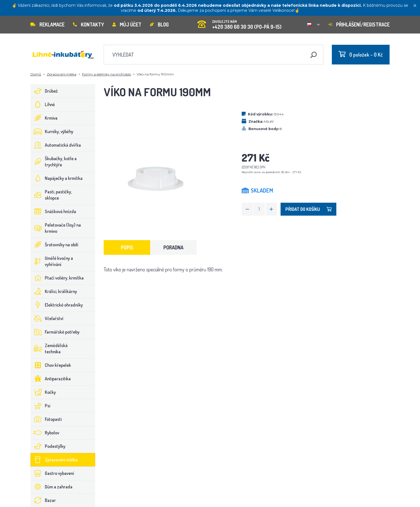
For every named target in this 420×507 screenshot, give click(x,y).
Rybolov (45, 433)
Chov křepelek (51, 365)
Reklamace (47, 24)
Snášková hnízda (53, 211)
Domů (36, 74)
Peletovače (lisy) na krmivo (56, 228)
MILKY (269, 121)
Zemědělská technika (49, 349)
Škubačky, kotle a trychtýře (54, 162)
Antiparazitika (51, 379)
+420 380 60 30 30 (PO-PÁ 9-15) (239, 23)
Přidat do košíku (308, 209)
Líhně (43, 104)
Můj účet (127, 24)
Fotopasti (46, 419)
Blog (159, 24)
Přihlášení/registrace (359, 24)
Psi (40, 406)
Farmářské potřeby (55, 332)
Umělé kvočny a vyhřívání (52, 261)
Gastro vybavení (52, 473)
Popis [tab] (127, 247)
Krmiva (44, 118)
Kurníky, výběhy (52, 131)
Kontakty (88, 24)
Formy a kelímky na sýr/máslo (106, 74)
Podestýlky (48, 446)
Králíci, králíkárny (54, 291)
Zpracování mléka (62, 74)
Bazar (43, 500)
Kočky (43, 392)
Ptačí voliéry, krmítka (57, 278)
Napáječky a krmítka (57, 178)
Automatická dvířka (56, 145)
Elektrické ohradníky (57, 305)
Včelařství (47, 318)
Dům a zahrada (52, 487)
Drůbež (44, 91)
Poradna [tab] (173, 247)
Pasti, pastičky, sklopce (51, 195)
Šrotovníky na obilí (55, 245)
